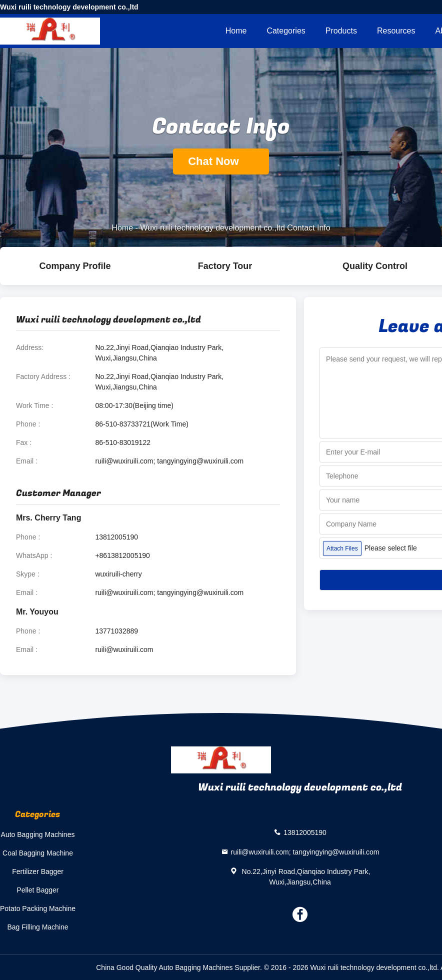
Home (236, 31)
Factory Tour (225, 266)
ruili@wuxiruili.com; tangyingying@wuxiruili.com (169, 461)
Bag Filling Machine (37, 927)
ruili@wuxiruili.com (124, 649)
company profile (75, 266)
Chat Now (221, 161)
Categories (286, 31)
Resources (396, 31)
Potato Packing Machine (38, 908)
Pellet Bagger (37, 890)
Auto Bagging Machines (38, 834)
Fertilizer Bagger (38, 871)
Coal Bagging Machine (38, 853)
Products (341, 31)
